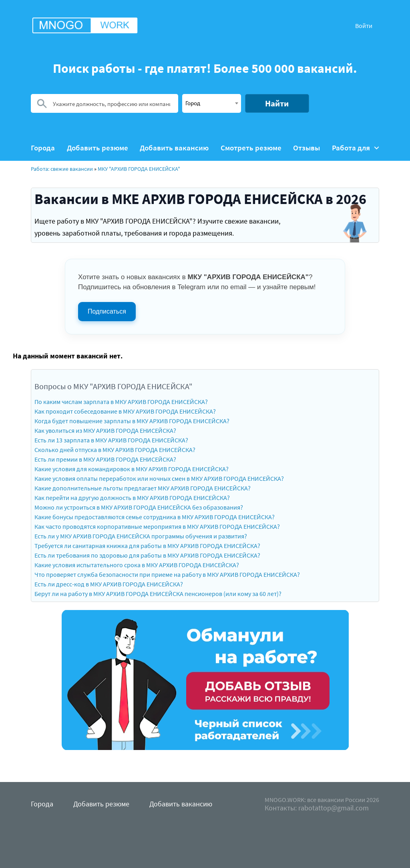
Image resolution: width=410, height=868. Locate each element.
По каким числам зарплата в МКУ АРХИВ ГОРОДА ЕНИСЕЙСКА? (121, 402)
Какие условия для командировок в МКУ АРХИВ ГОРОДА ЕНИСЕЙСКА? (132, 469)
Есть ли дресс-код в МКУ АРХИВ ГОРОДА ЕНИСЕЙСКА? (109, 584)
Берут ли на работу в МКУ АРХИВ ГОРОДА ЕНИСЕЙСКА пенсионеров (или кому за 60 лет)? (158, 594)
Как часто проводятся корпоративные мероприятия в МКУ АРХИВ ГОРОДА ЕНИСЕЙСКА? (157, 526)
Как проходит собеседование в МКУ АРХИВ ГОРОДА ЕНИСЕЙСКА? (125, 411)
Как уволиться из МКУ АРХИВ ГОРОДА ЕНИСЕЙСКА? (105, 430)
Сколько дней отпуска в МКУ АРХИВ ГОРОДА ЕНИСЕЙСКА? (115, 450)
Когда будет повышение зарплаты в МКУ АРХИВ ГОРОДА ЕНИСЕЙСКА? (132, 421)
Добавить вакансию (174, 148)
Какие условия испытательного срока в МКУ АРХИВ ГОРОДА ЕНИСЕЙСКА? (137, 565)
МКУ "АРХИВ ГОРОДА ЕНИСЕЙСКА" (139, 169)
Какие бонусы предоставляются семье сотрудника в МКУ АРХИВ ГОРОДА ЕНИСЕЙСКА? (155, 517)
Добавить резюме (97, 148)
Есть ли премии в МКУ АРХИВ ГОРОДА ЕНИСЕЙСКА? (105, 459)
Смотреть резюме (251, 148)
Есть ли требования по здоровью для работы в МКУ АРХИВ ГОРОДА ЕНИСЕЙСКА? (147, 555)
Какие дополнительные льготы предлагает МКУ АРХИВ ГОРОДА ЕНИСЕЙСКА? (143, 488)
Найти (277, 103)
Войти (364, 26)
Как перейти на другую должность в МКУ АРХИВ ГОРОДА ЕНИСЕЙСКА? (132, 498)
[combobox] (212, 103)
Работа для (356, 148)
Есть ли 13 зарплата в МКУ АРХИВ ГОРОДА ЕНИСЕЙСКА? (111, 440)
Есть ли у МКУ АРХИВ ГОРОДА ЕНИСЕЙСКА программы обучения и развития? (141, 536)
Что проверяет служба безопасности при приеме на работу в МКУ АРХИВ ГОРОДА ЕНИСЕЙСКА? (167, 574)
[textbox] (212, 103)
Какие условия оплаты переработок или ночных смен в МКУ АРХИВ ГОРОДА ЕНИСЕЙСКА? (159, 478)
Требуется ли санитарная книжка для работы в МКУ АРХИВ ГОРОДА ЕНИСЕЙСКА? (147, 546)
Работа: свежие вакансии (62, 169)
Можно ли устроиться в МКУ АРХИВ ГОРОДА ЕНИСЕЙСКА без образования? (139, 507)
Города (43, 148)
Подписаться (107, 311)
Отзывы (306, 148)
